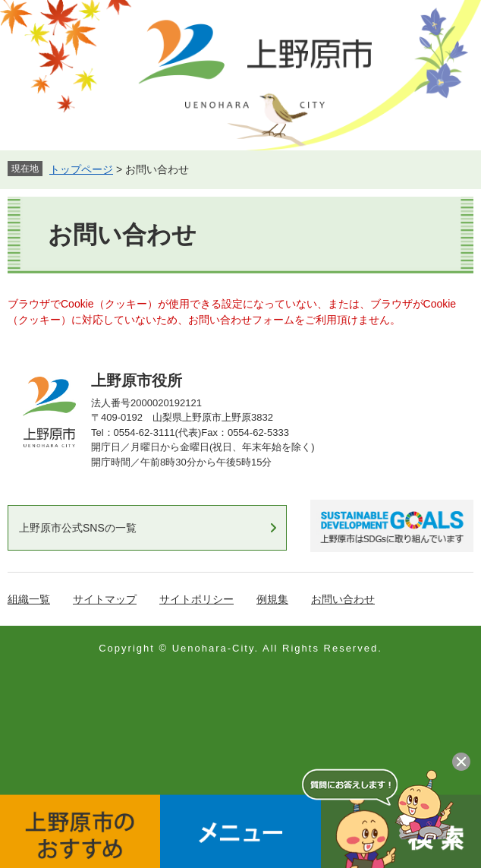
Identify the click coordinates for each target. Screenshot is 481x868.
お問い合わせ (343, 599)
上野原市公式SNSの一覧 (78, 528)
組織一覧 (29, 599)
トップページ (81, 169)
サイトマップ (105, 599)
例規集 (272, 599)
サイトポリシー (196, 599)
